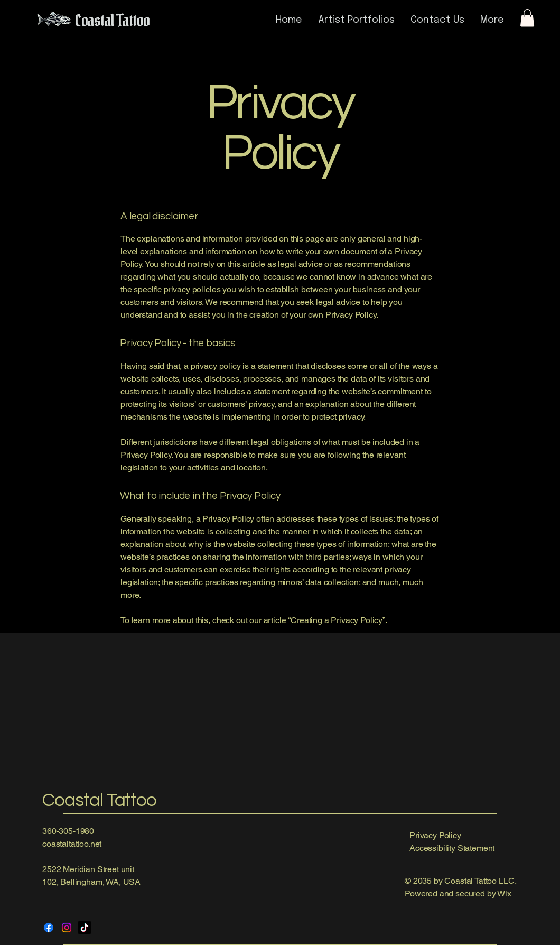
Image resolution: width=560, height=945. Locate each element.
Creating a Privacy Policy (337, 620)
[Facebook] (49, 928)
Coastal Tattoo (99, 800)
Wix (505, 893)
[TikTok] (85, 928)
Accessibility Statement (452, 848)
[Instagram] (67, 928)
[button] (527, 18)
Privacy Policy (435, 835)
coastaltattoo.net (72, 844)
